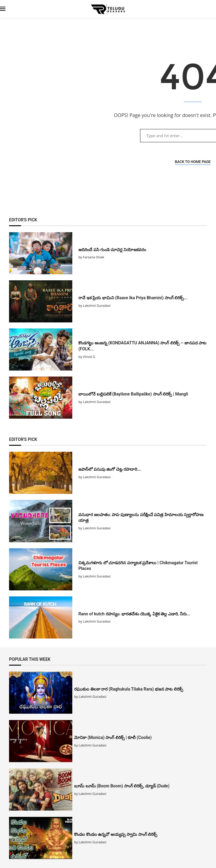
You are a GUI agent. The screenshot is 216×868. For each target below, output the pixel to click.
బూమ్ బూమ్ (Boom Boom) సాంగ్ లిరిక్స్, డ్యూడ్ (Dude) (122, 786)
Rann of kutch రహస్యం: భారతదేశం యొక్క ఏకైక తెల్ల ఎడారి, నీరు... (134, 614)
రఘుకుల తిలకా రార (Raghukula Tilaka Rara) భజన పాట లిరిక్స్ (129, 689)
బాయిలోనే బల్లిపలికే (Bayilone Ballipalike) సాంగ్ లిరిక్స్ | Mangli (133, 394)
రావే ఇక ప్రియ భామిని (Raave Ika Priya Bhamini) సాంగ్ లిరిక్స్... (133, 298)
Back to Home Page (193, 162)
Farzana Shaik (94, 257)
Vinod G (89, 357)
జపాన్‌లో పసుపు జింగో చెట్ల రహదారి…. (110, 469)
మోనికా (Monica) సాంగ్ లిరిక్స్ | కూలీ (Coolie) (113, 737)
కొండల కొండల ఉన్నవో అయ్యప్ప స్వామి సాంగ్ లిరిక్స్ (116, 834)
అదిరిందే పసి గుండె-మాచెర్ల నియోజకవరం (112, 250)
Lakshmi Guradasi (92, 696)
